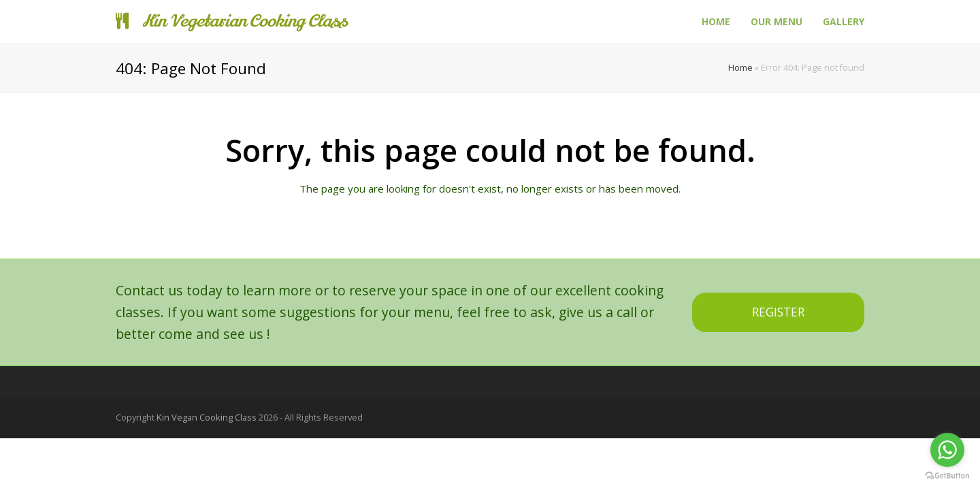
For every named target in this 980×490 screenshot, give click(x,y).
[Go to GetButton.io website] (947, 476)
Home (740, 68)
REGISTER (778, 312)
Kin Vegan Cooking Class (207, 417)
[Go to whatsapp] (947, 450)
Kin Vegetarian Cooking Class (231, 21)
